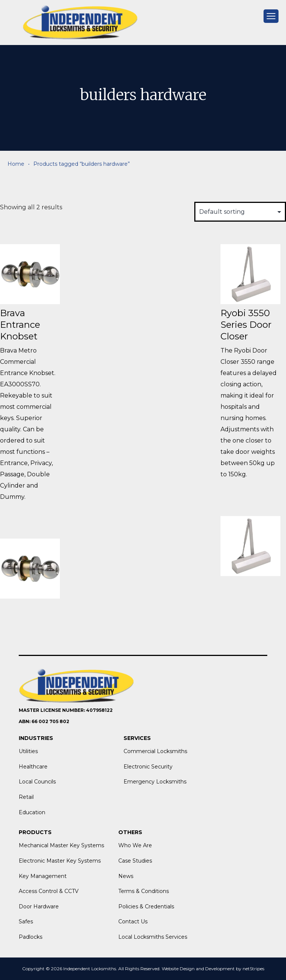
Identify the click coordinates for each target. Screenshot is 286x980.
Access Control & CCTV (49, 891)
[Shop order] (240, 212)
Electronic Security (148, 767)
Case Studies (135, 861)
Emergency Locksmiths (155, 782)
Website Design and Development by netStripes (213, 969)
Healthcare (33, 767)
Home (16, 164)
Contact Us (133, 921)
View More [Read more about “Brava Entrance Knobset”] (30, 521)
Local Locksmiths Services (153, 937)
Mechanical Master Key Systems (61, 845)
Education (32, 812)
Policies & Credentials (146, 906)
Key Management (43, 876)
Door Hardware (39, 906)
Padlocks (31, 937)
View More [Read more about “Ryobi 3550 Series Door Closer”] (250, 498)
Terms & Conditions (144, 891)
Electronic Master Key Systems (60, 861)
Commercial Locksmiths (155, 751)
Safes (26, 921)
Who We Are (135, 845)
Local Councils (37, 782)
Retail (26, 797)
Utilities (28, 751)
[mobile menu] (271, 16)
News (126, 876)
